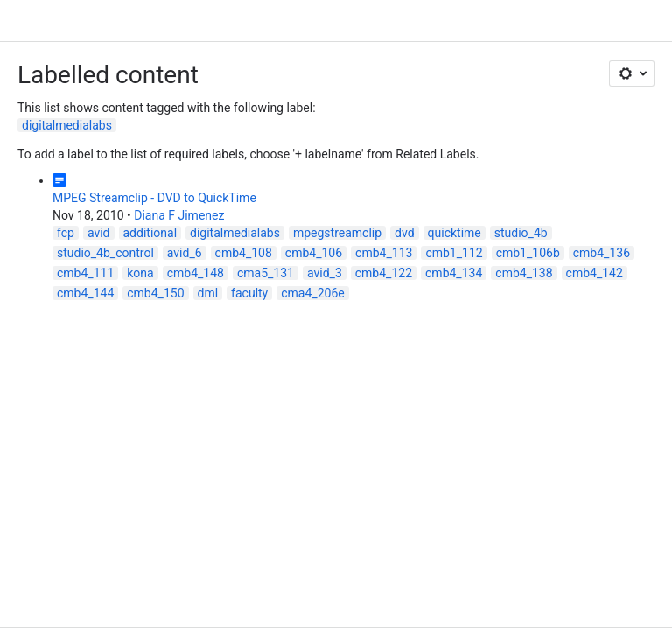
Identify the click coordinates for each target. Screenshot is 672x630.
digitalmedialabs (67, 125)
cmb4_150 (155, 293)
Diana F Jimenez (179, 215)
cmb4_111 (85, 273)
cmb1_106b (528, 253)
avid (99, 233)
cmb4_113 (384, 253)
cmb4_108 (244, 253)
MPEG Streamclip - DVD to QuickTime (154, 198)
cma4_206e (312, 293)
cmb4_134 (454, 273)
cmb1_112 (454, 253)
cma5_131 (266, 273)
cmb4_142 (595, 273)
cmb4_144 (85, 293)
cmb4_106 (314, 253)
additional (150, 233)
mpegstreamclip (337, 233)
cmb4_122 (384, 273)
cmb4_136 (602, 253)
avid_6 (185, 253)
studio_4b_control (105, 253)
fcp (66, 233)
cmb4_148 (196, 273)
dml (208, 293)
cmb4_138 (524, 273)
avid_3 (325, 273)
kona (140, 273)
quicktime (455, 233)
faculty (249, 293)
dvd (404, 233)
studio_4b (521, 233)
